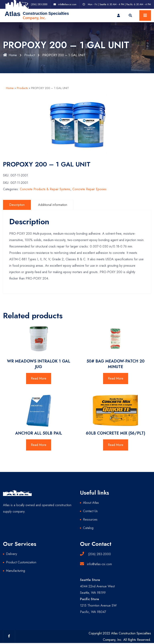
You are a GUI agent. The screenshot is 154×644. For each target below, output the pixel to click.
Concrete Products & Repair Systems (45, 189)
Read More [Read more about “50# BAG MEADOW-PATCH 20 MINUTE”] (116, 378)
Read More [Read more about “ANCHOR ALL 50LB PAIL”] (39, 445)
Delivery (12, 554)
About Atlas (91, 503)
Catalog (88, 528)
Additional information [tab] (53, 205)
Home (10, 55)
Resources (90, 519)
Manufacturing (16, 571)
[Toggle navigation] (145, 16)
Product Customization (21, 562)
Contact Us (90, 511)
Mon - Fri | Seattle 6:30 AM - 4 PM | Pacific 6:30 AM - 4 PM (119, 4)
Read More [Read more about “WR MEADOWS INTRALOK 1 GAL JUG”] (39, 378)
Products (22, 88)
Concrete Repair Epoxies (89, 189)
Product (30, 55)
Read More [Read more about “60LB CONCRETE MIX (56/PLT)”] (116, 445)
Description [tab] (17, 205)
